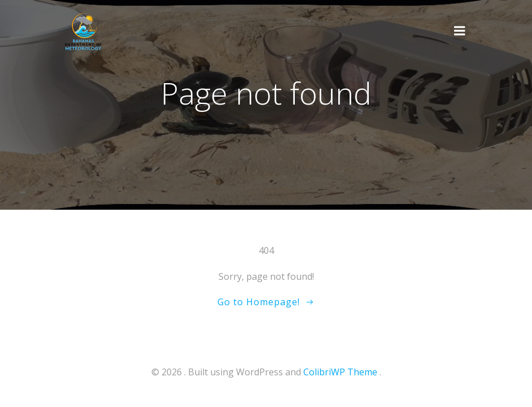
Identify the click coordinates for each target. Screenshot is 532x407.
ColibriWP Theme (340, 372)
